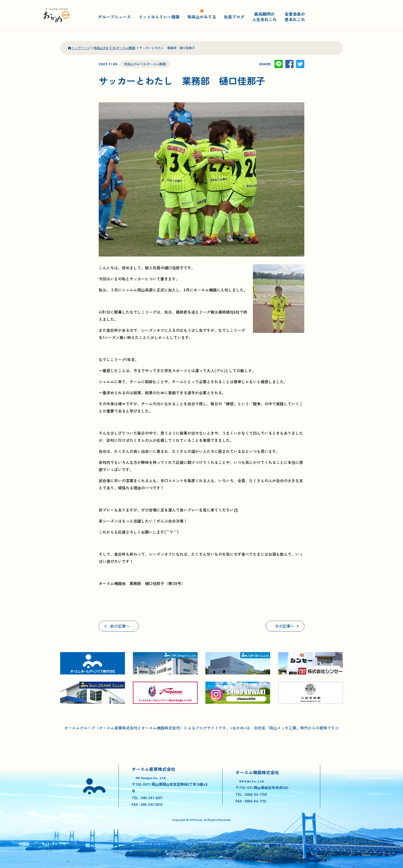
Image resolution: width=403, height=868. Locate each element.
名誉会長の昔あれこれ (295, 16)
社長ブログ (234, 17)
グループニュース (114, 17)
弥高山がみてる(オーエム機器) (145, 64)
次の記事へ (287, 626)
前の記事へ (117, 626)
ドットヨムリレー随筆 (159, 17)
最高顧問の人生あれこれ (264, 16)
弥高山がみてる (202, 17)
